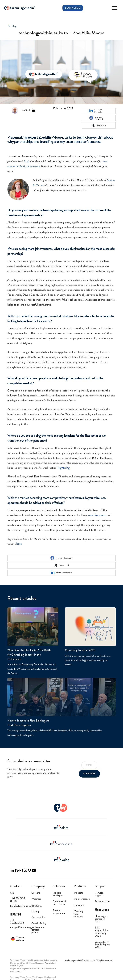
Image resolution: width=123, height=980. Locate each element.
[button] (115, 8)
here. (19, 544)
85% (26, 161)
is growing (64, 468)
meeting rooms (97, 515)
